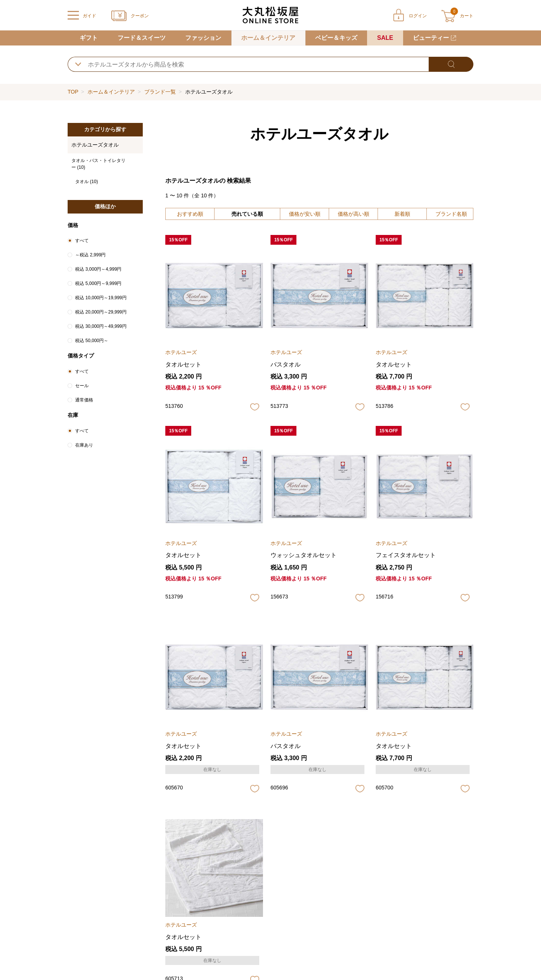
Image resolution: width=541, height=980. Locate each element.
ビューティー (431, 38)
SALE (385, 38)
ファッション (203, 38)
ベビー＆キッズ (336, 38)
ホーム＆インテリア (268, 38)
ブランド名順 (451, 214)
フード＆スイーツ (142, 38)
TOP (73, 92)
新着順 (402, 214)
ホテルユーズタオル (95, 145)
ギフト (89, 38)
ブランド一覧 (160, 92)
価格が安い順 (305, 214)
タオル (87, 182)
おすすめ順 (190, 214)
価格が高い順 (354, 214)
